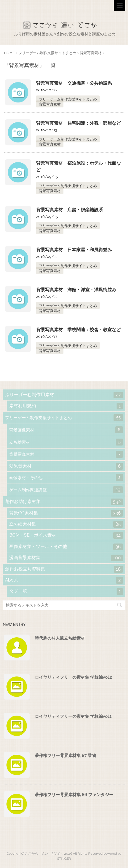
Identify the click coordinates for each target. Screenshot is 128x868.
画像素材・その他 (66, 478)
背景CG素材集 (66, 513)
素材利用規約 (66, 406)
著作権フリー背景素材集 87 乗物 (65, 756)
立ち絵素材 (66, 442)
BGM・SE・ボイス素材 (66, 535)
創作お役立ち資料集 (64, 569)
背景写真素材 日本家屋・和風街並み (74, 250)
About (64, 580)
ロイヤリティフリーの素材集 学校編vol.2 (73, 677)
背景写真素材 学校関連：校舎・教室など (78, 330)
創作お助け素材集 (64, 502)
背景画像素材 (66, 430)
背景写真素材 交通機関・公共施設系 (74, 83)
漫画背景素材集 (66, 558)
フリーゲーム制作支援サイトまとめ (68, 99)
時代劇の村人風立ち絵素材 (60, 638)
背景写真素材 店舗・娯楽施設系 (70, 210)
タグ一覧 (66, 592)
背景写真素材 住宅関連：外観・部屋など (78, 123)
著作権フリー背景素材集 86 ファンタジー (74, 795)
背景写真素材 (50, 104)
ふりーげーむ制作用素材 (64, 395)
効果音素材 (66, 466)
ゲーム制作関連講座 (66, 490)
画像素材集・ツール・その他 (66, 547)
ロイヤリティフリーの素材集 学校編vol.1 (73, 716)
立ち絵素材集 (66, 524)
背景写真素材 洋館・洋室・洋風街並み (76, 290)
